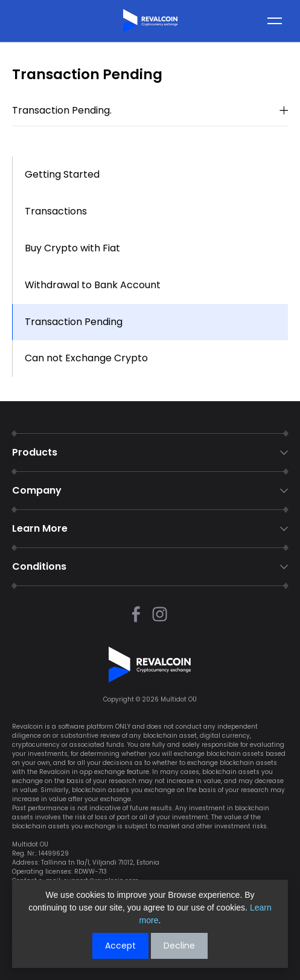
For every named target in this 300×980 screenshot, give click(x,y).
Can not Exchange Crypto (86, 358)
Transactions (56, 211)
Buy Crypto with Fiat (72, 248)
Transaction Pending (74, 322)
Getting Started (62, 174)
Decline (179, 946)
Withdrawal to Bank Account (93, 285)
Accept (120, 946)
